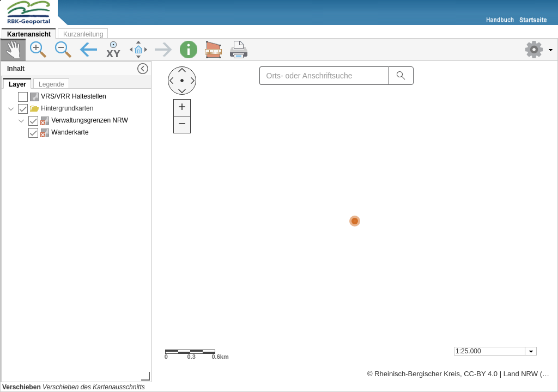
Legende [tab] (51, 84)
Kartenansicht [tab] (29, 34)
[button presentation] (531, 351)
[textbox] (490, 351)
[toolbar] (279, 50)
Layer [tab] (17, 84)
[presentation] (77, 235)
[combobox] (495, 351)
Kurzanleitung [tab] (83, 34)
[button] (539, 50)
